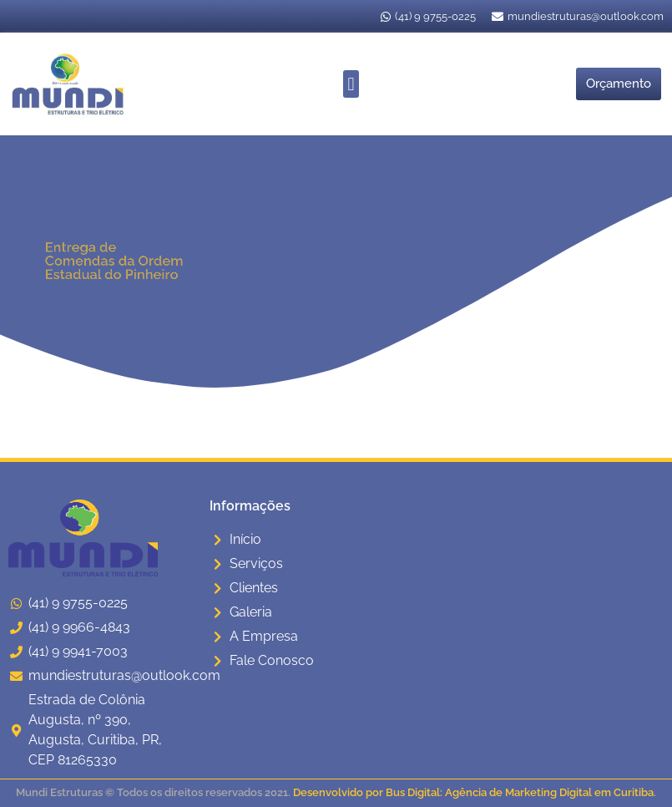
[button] (351, 84)
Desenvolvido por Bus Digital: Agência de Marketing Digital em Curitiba (473, 792)
